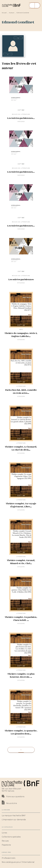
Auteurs (12, 13)
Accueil (4, 13)
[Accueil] (11, 5)
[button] (21, 750)
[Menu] (35, 5)
